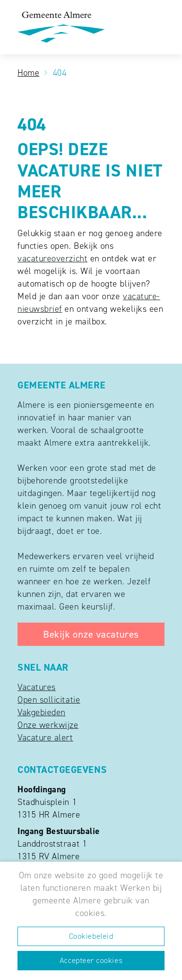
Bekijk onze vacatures (91, 634)
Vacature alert (45, 738)
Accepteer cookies (91, 960)
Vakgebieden (41, 712)
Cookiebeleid (91, 936)
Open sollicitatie (49, 700)
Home (28, 73)
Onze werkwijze (48, 725)
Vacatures (37, 687)
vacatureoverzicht (52, 258)
